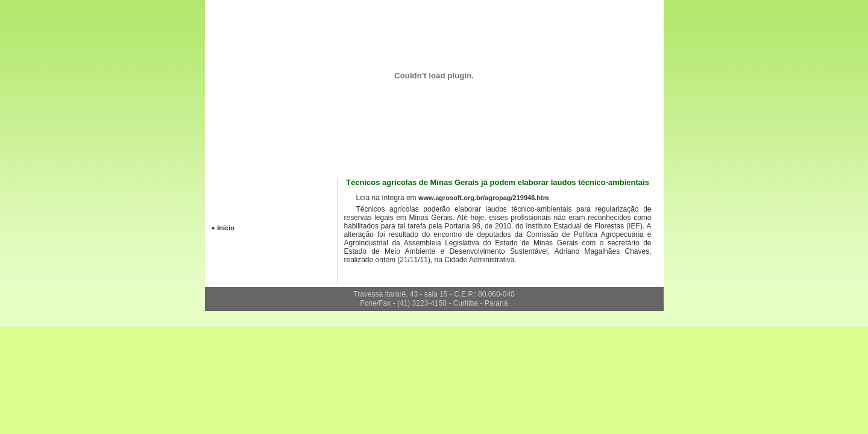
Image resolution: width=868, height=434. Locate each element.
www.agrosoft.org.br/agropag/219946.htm (484, 198)
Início (226, 228)
